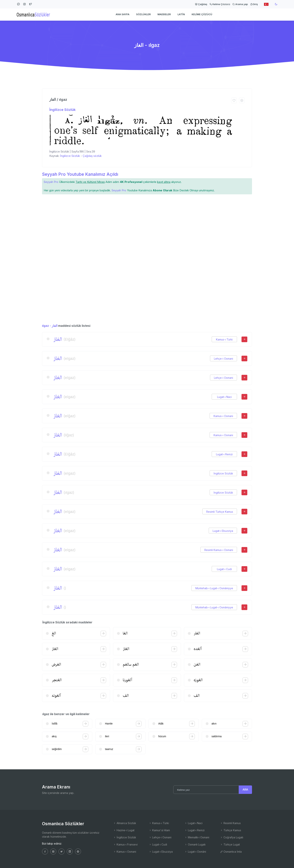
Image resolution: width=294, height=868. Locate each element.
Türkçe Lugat (230, 844)
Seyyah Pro (51, 182)
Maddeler (164, 14)
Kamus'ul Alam (159, 830)
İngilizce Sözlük (62, 110)
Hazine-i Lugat (124, 830)
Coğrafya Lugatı (232, 837)
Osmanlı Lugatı (195, 844)
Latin (181, 14)
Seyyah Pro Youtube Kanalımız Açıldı (80, 174)
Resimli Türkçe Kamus (220, 512)
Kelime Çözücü (220, 4)
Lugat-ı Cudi (224, 569)
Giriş (254, 4)
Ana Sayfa (123, 14)
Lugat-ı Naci (224, 397)
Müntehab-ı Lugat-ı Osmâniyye (214, 588)
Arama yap (240, 4)
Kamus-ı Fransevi (125, 844)
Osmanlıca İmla (231, 852)
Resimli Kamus (230, 823)
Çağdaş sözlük (92, 156)
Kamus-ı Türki (224, 339)
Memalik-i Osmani (197, 837)
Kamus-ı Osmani (223, 416)
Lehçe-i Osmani (223, 359)
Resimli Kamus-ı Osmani (219, 550)
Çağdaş (201, 4)
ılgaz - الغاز (50, 326)
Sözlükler (143, 14)
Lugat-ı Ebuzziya (223, 531)
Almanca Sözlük (125, 823)
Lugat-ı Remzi (224, 454)
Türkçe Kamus (231, 830)
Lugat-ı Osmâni (195, 852)
